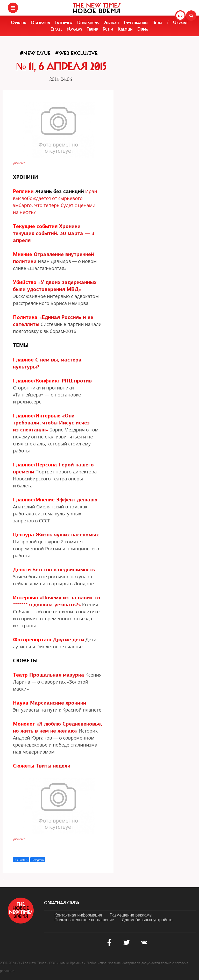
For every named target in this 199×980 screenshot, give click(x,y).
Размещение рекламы (131, 915)
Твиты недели (53, 766)
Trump (93, 29)
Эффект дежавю (77, 500)
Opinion (19, 23)
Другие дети (69, 640)
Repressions (88, 23)
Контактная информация (78, 915)
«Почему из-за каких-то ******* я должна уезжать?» (57, 601)
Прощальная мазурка (57, 675)
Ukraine (181, 23)
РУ (180, 16)
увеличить (20, 163)
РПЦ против (77, 381)
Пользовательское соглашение (84, 920)
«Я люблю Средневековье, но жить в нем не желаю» (58, 727)
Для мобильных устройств (147, 920)
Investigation (136, 23)
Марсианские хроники (58, 703)
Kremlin (125, 29)
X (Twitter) (21, 860)
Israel (56, 29)
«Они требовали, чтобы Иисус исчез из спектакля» (51, 423)
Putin (108, 29)
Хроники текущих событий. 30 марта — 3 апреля (54, 233)
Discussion (41, 23)
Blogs (157, 23)
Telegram (38, 860)
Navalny (74, 29)
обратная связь (62, 903)
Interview (64, 23)
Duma (143, 29)
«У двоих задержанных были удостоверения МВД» (55, 286)
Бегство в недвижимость (64, 570)
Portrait (111, 23)
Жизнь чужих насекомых (67, 535)
